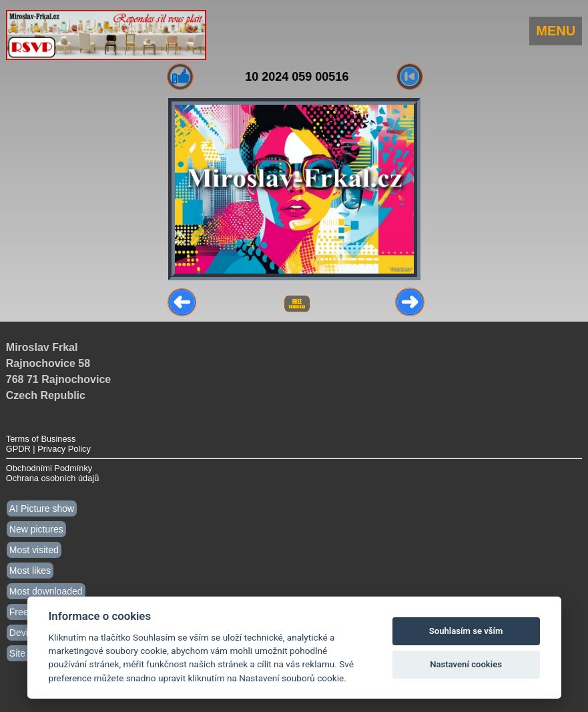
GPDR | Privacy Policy (48, 449)
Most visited (34, 550)
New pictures (36, 529)
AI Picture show (42, 508)
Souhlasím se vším (466, 631)
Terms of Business (41, 439)
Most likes (30, 571)
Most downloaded (46, 591)
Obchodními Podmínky (49, 468)
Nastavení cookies (466, 664)
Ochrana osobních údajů (52, 478)
